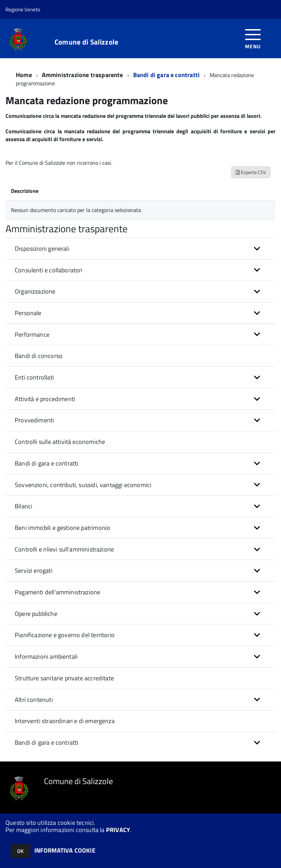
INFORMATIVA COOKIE (65, 850)
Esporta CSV (251, 172)
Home (24, 75)
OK (20, 851)
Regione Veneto (23, 9)
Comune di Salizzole (86, 42)
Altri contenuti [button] (34, 700)
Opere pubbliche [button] (36, 614)
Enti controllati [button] (34, 377)
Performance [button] (32, 334)
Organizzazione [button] (35, 291)
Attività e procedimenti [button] (45, 399)
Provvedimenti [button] (34, 420)
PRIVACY (118, 830)
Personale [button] (28, 313)
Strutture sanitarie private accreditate (64, 678)
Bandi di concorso (39, 356)
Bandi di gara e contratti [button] (47, 463)
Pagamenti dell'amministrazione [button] (57, 592)
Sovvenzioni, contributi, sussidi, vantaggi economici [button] (83, 485)
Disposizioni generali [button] (42, 249)
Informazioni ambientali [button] (46, 656)
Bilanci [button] (24, 506)
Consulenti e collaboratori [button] (49, 270)
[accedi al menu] (253, 38)
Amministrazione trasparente (83, 75)
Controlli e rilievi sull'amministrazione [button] (64, 549)
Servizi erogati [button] (34, 571)
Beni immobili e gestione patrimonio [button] (62, 528)
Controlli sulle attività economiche (60, 442)
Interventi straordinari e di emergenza (65, 721)
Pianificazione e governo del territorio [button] (65, 635)
